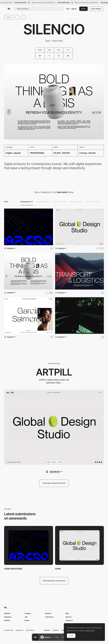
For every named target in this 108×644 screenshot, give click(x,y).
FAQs (67, 613)
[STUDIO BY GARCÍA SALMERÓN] (29, 316)
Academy (28, 613)
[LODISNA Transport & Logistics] (80, 271)
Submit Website (96, 9)
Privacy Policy (30, 630)
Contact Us (69, 620)
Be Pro (83, 9)
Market (27, 620)
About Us (68, 617)
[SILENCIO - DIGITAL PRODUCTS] (29, 271)
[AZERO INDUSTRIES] (29, 227)
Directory (48, 613)
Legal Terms (19, 630)
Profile (57, 637)
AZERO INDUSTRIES (13, 569)
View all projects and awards (54, 581)
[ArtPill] (80, 227)
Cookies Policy (9, 630)
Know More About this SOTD (54, 483)
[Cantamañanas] (80, 316)
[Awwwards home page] (36, 637)
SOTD (64, 637)
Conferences (49, 617)
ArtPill (58, 569)
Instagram (56, 630)
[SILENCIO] (54, 472)
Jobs (26, 617)
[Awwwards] (9, 9)
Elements (7, 620)
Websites (7, 613)
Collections (8, 617)
